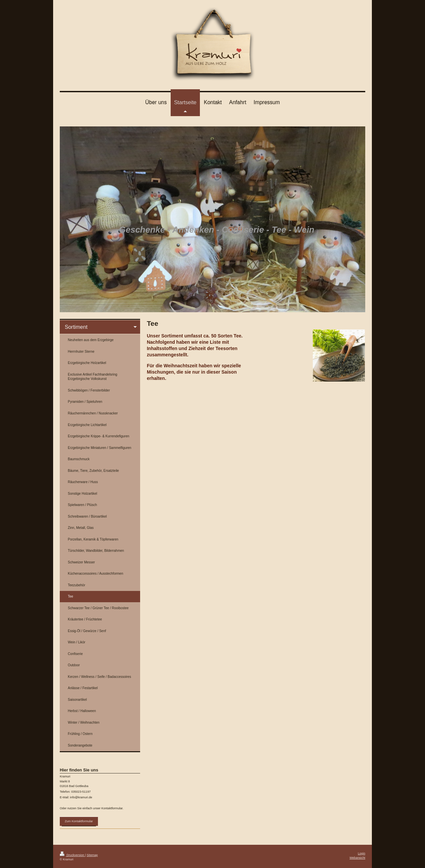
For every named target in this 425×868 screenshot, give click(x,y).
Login (362, 853)
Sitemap (92, 855)
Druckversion (72, 855)
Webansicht (357, 858)
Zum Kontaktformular (79, 821)
